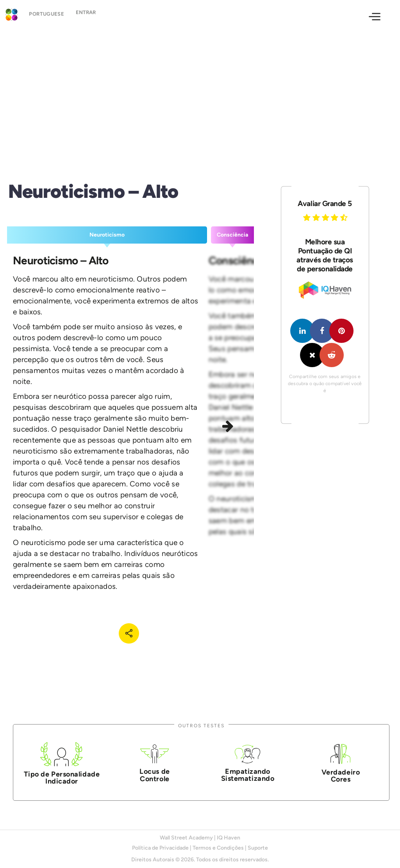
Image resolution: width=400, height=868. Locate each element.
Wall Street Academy (186, 838)
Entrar (92, 16)
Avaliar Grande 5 (325, 204)
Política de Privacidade (160, 848)
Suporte (258, 848)
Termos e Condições (218, 848)
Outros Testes (201, 725)
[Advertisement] (200, 97)
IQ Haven (229, 838)
